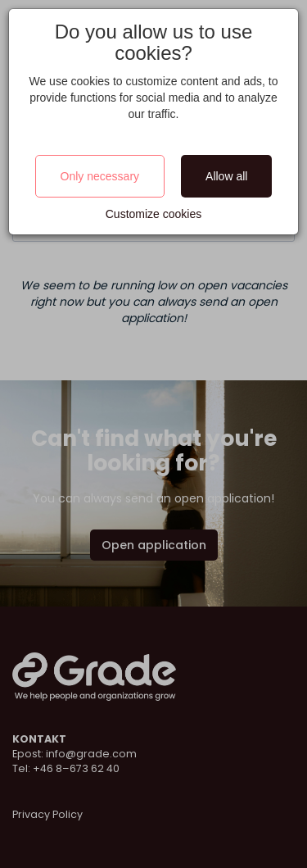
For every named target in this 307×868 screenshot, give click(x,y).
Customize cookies (154, 214)
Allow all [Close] (226, 176)
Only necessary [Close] (100, 176)
